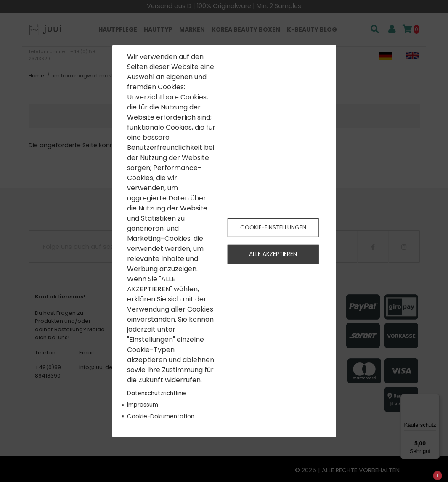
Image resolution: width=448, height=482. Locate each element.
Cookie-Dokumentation (161, 416)
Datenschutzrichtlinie (157, 393)
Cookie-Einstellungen (273, 227)
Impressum (143, 405)
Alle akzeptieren (273, 254)
